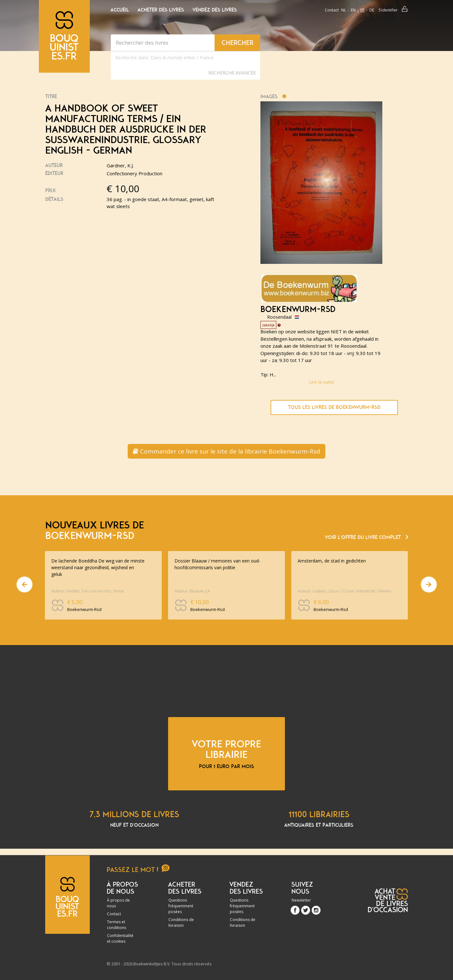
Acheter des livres (161, 10)
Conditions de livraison (181, 922)
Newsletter (301, 900)
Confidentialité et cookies (120, 938)
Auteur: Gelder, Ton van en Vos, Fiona (88, 591)
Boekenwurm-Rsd (298, 309)
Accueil (120, 10)
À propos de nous (118, 903)
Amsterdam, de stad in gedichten (332, 561)
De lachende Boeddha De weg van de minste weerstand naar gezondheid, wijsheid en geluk (98, 567)
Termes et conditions (117, 925)
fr (362, 10)
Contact (332, 10)
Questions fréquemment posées (181, 906)
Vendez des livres (215, 10)
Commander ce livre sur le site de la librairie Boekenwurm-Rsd (226, 451)
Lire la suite (321, 382)
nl (344, 10)
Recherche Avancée (232, 73)
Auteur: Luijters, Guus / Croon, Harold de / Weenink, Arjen (347, 591)
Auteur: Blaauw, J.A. (193, 591)
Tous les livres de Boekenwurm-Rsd (334, 407)
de (372, 10)
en (353, 10)
